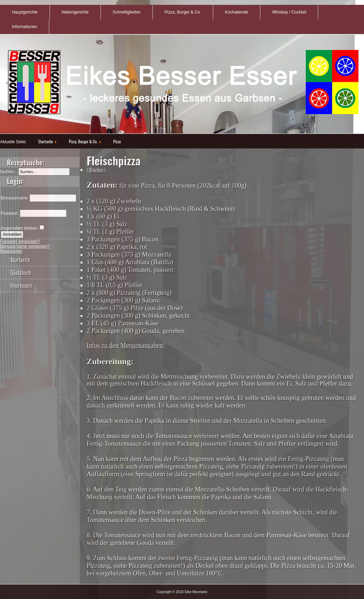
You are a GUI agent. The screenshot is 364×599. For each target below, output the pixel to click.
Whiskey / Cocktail (289, 12)
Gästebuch (21, 273)
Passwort (9, 213)
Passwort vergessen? (20, 241)
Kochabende (237, 12)
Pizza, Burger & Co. (183, 12)
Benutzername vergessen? (25, 246)
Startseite (46, 141)
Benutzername (14, 198)
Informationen (24, 27)
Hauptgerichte (25, 12)
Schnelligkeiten (127, 12)
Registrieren (11, 251)
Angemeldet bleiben (19, 228)
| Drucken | (96, 169)
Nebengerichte (75, 12)
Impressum (21, 285)
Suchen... (9, 172)
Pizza (117, 141)
